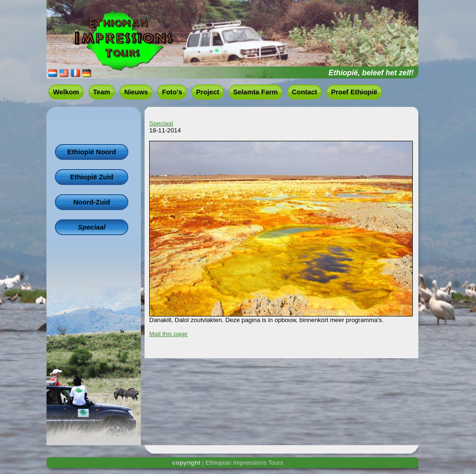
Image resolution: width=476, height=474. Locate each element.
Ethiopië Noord (92, 152)
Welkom (66, 92)
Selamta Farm (256, 92)
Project (208, 92)
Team (102, 92)
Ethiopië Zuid (92, 177)
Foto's (172, 92)
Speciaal (91, 227)
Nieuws (136, 92)
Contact (305, 92)
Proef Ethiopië (354, 92)
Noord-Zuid (92, 202)
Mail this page (168, 334)
